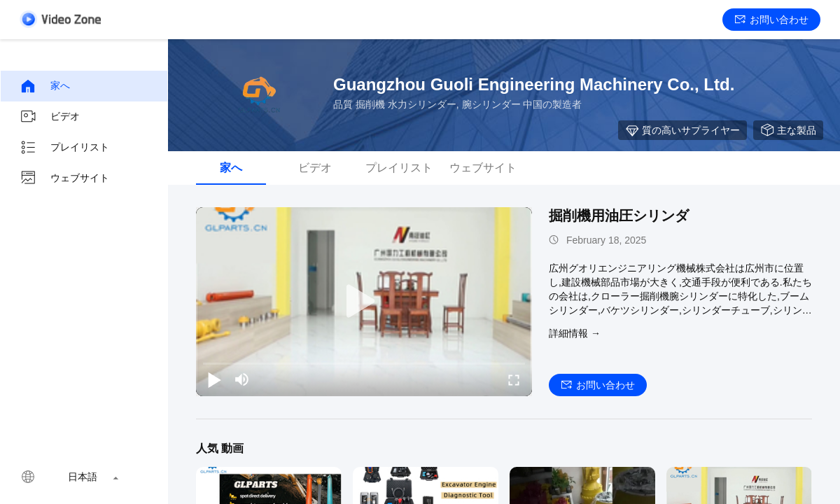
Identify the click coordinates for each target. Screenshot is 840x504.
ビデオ (50, 117)
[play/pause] (214, 379)
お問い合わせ (772, 20)
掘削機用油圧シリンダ (619, 216)
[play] (364, 302)
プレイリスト (64, 148)
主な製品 (788, 130)
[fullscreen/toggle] (514, 379)
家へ (45, 86)
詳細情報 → (575, 333)
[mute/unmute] (242, 379)
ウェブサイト (64, 178)
